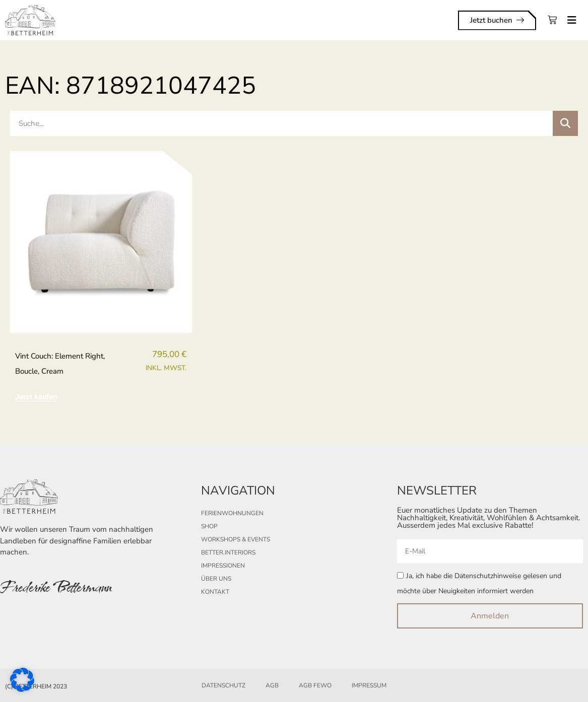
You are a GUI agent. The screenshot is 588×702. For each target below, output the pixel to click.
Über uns (216, 579)
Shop (209, 526)
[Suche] (565, 123)
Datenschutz (223, 685)
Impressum (369, 685)
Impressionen (223, 566)
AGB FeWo (315, 685)
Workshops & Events (236, 539)
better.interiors (228, 552)
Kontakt (215, 592)
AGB (272, 685)
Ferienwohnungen (232, 513)
